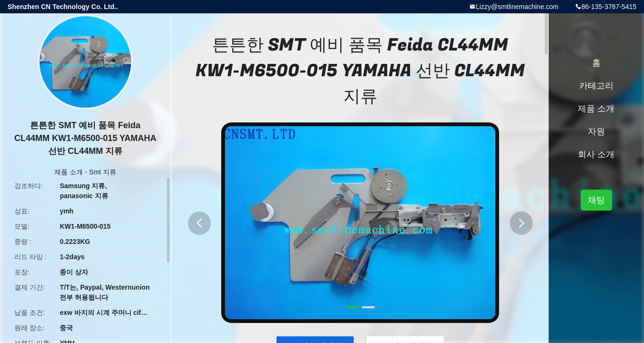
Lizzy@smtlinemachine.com (517, 7)
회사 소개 (596, 154)
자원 (596, 131)
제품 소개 (69, 172)
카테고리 (596, 86)
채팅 (596, 200)
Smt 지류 (103, 172)
